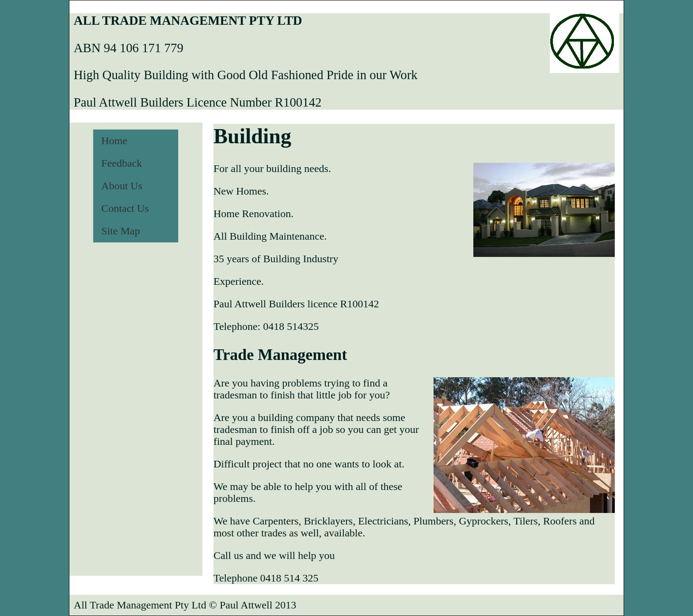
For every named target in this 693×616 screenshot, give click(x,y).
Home (114, 141)
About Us (122, 186)
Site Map (120, 231)
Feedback (122, 163)
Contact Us (125, 208)
